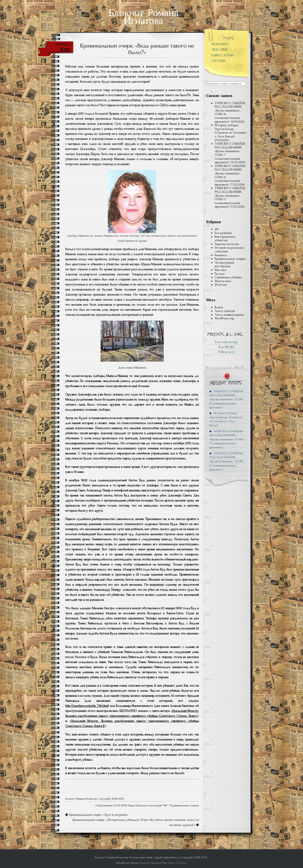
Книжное (221, 255)
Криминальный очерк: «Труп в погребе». (97, 815)
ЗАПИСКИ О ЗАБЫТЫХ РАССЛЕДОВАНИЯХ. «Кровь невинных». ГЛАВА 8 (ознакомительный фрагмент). (230, 112)
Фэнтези (221, 285)
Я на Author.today (226, 342)
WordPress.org (224, 318)
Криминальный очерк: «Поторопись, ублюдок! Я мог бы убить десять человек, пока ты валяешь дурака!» (136, 822)
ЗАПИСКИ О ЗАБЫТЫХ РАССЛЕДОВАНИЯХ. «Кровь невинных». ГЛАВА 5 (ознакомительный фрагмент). (230, 197)
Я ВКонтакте (226, 352)
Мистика (221, 270)
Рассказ (220, 274)
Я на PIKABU (226, 347)
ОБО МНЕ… (219, 61)
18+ (165, 806)
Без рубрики (223, 233)
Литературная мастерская (224, 264)
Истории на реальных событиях (229, 250)
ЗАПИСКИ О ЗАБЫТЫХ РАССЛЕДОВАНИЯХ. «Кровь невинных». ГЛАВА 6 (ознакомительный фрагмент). (230, 175)
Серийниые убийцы (228, 277)
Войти (219, 307)
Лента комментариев (229, 315)
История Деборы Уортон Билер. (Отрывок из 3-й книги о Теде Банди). (230, 131)
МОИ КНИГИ (220, 44)
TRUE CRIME (219, 50)
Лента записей (225, 311)
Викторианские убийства (225, 239)
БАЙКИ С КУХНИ (223, 55)
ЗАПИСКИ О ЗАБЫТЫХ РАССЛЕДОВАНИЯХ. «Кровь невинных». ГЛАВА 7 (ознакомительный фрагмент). (230, 153)
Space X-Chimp (177, 863)
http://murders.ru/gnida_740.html (87, 706)
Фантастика (223, 281)
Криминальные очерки (185, 806)
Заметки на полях (227, 244)
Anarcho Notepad (151, 863)
